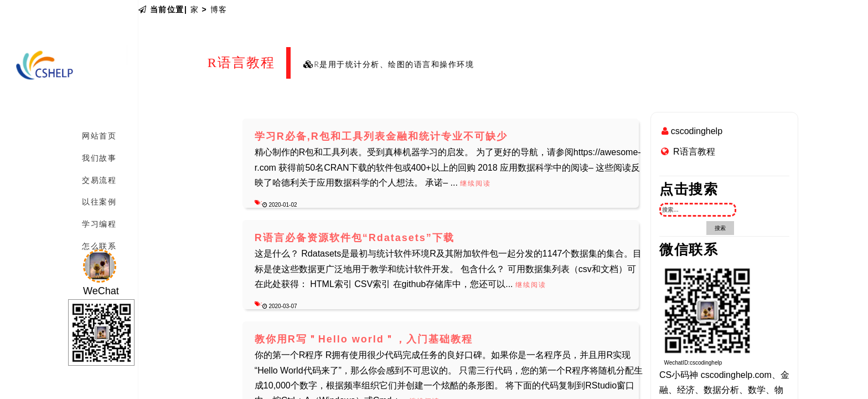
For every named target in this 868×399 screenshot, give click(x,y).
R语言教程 (694, 152)
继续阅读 (476, 183)
